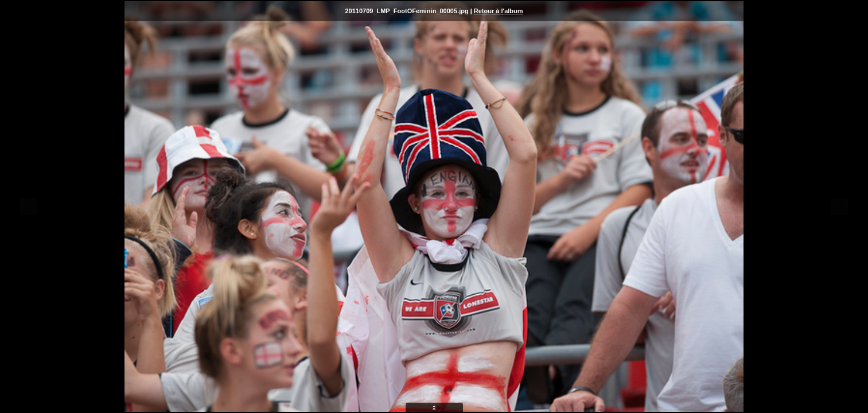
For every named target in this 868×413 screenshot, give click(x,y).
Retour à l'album (499, 11)
